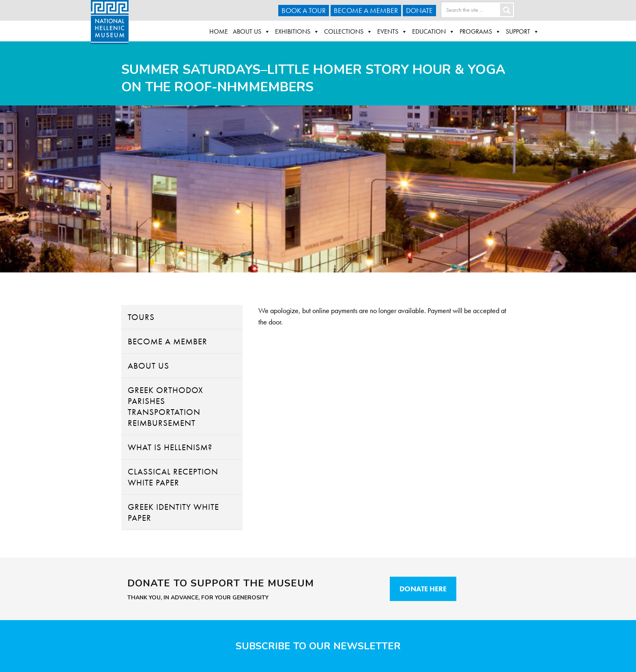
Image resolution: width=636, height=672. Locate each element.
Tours (141, 317)
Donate (419, 10)
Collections (348, 32)
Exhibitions (297, 32)
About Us (251, 32)
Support (522, 32)
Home (219, 31)
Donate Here (423, 589)
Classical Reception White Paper (173, 477)
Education (433, 32)
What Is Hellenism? (170, 447)
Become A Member (366, 10)
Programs (480, 32)
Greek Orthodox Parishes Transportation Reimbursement (165, 406)
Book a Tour (304, 10)
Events (392, 32)
